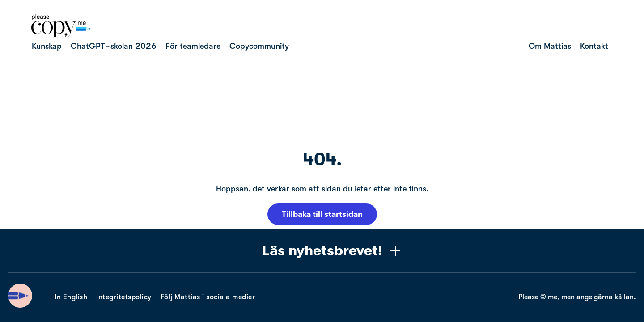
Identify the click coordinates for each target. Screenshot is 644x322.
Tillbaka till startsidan (322, 214)
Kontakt (594, 46)
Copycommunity (259, 46)
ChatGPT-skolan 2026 (114, 46)
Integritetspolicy (124, 297)
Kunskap (47, 46)
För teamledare (193, 46)
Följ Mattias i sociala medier (208, 297)
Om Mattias (550, 46)
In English (71, 297)
